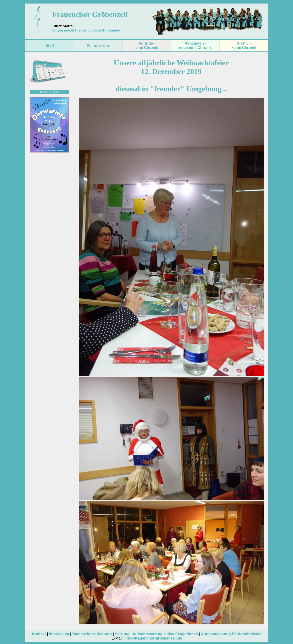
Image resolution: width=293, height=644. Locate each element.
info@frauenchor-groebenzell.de (153, 638)
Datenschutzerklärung (92, 634)
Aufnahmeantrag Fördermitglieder (232, 634)
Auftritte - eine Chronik (147, 45)
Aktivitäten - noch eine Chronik (195, 45)
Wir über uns (98, 45)
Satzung (122, 634)
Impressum (59, 634)
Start (50, 45)
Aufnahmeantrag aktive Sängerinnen (165, 634)
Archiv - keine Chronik (244, 45)
